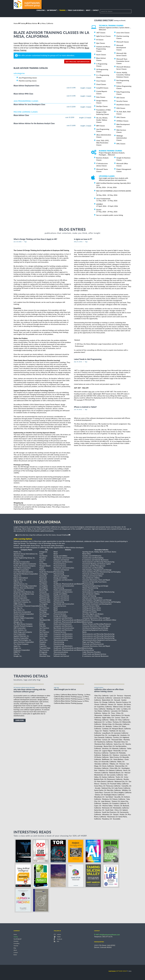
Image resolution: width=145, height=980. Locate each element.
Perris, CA (127, 770)
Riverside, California (122, 724)
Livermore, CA (125, 755)
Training (62, 10)
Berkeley (109, 726)
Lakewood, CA (118, 698)
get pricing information (78, 62)
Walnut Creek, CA (119, 707)
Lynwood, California (121, 733)
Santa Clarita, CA (100, 790)
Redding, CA (111, 709)
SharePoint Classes (123, 105)
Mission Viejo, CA (108, 724)
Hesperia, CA (107, 803)
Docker (99, 210)
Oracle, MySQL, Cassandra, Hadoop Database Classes (123, 75)
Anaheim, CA (125, 735)
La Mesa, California (46, 23)
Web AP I (92, 392)
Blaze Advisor (33, 23)
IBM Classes (101, 126)
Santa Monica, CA (117, 715)
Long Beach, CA (108, 733)
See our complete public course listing (110, 215)
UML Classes (121, 117)
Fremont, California (101, 773)
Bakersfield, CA (108, 700)
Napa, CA (98, 731)
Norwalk (117, 700)
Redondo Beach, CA (116, 773)
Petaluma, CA (107, 799)
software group (118, 971)
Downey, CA (105, 784)
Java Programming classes (28, 78)
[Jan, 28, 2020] (18, 242)
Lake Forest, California (122, 788)
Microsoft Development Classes (121, 47)
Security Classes (122, 101)
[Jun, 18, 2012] (78, 409)
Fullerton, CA (103, 770)
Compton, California (119, 803)
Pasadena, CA (107, 819)
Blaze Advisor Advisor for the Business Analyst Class (34, 123)
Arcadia (98, 788)
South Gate (109, 810)
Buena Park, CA (109, 746)
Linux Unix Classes (123, 33)
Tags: (26, 242)
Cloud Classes (101, 84)
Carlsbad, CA (107, 729)
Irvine (126, 777)
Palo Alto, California (114, 790)
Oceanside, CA (99, 726)
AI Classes (100, 40)
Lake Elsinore (106, 801)
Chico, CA (118, 810)
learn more (20, 720)
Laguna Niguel (107, 751)
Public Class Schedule (76, 10)
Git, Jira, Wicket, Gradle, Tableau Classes (102, 120)
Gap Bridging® (18, 939)
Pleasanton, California (102, 715)
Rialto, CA (121, 762)
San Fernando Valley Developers (52, 545)
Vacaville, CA (119, 797)
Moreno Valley (107, 806)
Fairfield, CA (114, 731)
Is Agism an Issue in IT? (83, 239)
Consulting (41, 10)
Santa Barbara (118, 759)
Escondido (117, 819)
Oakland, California (115, 770)
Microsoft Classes (123, 42)
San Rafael (109, 797)
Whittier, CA (126, 790)
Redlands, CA (107, 755)
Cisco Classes (101, 81)
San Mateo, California (102, 711)
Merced (127, 773)
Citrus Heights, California (122, 792)
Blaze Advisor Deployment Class (26, 86)
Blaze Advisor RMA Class (23, 94)
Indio (118, 709)
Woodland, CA (99, 797)
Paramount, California (115, 779)
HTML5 (16, 545)
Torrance (120, 696)
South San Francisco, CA (111, 812)
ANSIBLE (99, 204)
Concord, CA (108, 792)
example (80, 400)
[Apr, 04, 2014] (78, 362)
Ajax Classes (101, 43)
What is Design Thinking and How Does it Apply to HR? (35, 239)
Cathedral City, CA (101, 735)
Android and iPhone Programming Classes (103, 49)
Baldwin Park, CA (100, 779)
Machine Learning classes (28, 81)
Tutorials (16, 946)
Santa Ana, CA (99, 810)
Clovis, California (108, 766)
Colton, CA (117, 726)
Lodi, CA (113, 696)
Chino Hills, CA (115, 768)
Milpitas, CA (114, 764)
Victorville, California (109, 762)
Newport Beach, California (121, 729)
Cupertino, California (105, 707)
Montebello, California (121, 808)
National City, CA (108, 788)
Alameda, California (119, 748)
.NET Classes (101, 33)
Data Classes (101, 97)
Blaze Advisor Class (21, 115)
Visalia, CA (123, 814)
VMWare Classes (122, 121)
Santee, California (108, 777)
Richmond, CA (107, 808)
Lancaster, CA (116, 711)
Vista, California (124, 720)
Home (16, 23)
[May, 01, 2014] (78, 242)
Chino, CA (120, 713)
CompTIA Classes (102, 88)
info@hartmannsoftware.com (110, 935)
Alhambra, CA (107, 814)
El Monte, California (102, 757)
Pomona (122, 764)
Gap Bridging (52, 10)
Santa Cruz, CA (119, 744)
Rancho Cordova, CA (124, 702)
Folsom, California (119, 799)
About (88, 10)
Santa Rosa (99, 792)
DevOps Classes (102, 106)
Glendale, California (101, 764)
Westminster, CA (100, 775)
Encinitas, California (101, 768)
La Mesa (109, 722)
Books (15, 955)
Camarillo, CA (126, 786)
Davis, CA (125, 717)
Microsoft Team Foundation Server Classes (123, 61)
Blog (15, 948)
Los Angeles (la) (114, 735)
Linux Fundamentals (103, 199)
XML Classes (121, 144)
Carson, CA (106, 740)
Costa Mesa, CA (100, 786)
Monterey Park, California (104, 744)
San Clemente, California (103, 737)
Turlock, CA (116, 801)
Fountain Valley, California (119, 784)
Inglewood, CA (99, 722)
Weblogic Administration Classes (122, 138)
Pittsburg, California (101, 720)
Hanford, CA (114, 753)
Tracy (113, 713)
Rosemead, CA (112, 817)
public (69, 46)
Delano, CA (99, 795)
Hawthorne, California (105, 742)
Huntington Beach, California (114, 795)
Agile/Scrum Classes (103, 36)
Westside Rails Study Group (30, 545)
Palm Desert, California (105, 781)
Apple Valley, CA (108, 717)
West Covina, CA (116, 757)
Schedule (16, 941)
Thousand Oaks (117, 740)
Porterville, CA (119, 751)
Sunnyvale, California (105, 698)
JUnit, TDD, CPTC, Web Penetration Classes (103, 143)
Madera (106, 731)
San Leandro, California (115, 775)
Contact (96, 10)
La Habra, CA (126, 709)
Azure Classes (101, 55)
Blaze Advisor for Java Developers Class (29, 105)
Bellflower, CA (107, 759)
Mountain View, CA (121, 742)
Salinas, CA (106, 713)
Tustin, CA (119, 777)
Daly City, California (102, 696)
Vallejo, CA (114, 720)
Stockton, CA (107, 748)
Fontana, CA (117, 722)
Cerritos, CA (117, 737)
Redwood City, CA (121, 781)
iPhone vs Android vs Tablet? (85, 407)
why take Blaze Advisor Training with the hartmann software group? (30, 691)
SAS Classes (121, 98)
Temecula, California (113, 786)
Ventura (120, 704)
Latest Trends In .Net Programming (88, 359)
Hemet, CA (112, 704)
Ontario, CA (118, 806)
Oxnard (116, 814)
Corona (118, 717)
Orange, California (109, 702)
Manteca (116, 755)
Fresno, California (101, 704)
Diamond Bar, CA (121, 766)
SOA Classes (121, 108)
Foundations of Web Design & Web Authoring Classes (103, 112)
